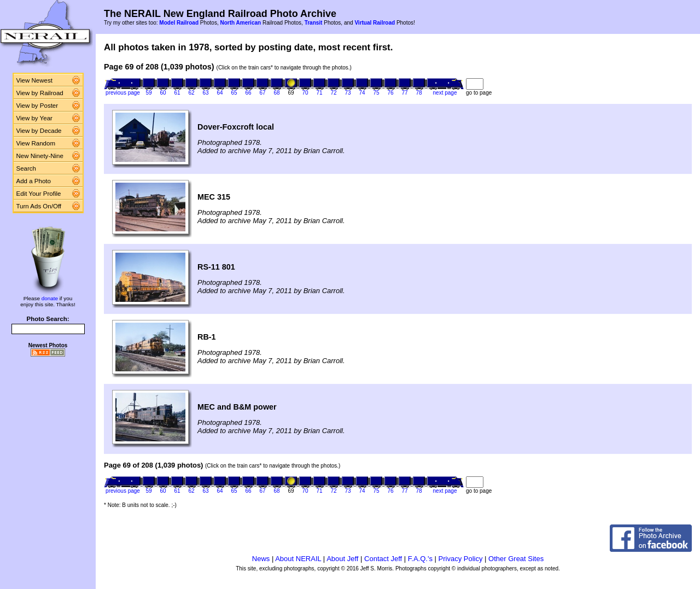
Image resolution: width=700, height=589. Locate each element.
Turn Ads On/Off (39, 206)
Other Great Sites (516, 559)
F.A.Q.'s (420, 559)
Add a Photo (34, 181)
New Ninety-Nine (40, 156)
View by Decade (39, 131)
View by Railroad (40, 93)
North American (240, 23)
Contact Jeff (383, 559)
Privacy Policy (461, 559)
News (261, 559)
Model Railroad (179, 23)
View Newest (34, 80)
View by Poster (37, 106)
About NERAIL (298, 559)
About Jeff (342, 559)
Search (27, 168)
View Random (36, 143)
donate (50, 298)
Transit (314, 23)
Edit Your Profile (39, 194)
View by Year (34, 118)
